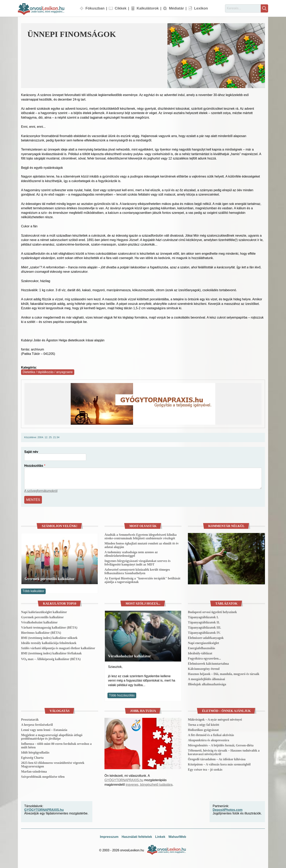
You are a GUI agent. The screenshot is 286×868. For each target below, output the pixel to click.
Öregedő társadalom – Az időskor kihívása (217, 759)
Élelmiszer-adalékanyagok (206, 637)
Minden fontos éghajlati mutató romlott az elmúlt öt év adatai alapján (142, 545)
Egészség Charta (32, 757)
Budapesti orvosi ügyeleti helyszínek (212, 611)
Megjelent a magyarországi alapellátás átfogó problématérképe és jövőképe (52, 736)
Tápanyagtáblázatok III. (204, 627)
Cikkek (120, 8)
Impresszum (109, 836)
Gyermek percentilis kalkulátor (50, 578)
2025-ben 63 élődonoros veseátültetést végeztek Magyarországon (53, 764)
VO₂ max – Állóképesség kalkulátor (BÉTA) (51, 658)
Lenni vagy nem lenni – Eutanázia (44, 729)
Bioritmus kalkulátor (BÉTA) (41, 632)
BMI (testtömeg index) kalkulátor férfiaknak (51, 653)
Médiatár (176, 8)
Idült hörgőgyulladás (35, 752)
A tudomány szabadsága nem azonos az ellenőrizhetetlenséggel (131, 553)
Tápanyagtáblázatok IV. (204, 632)
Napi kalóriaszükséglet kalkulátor (44, 611)
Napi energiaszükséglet (203, 642)
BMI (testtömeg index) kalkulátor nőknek (49, 637)
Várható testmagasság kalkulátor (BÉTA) (49, 627)
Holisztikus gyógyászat (203, 729)
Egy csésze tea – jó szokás (205, 769)
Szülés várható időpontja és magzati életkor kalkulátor (58, 648)
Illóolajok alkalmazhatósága (207, 684)
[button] (216, 56)
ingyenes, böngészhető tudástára (149, 784)
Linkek (160, 836)
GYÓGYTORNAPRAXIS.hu (124, 779)
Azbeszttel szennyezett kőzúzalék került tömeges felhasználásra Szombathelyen (137, 571)
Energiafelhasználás (201, 648)
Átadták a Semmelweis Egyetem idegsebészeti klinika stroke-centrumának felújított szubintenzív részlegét (141, 536)
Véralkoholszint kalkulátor (39, 622)
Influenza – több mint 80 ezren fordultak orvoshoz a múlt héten (56, 745)
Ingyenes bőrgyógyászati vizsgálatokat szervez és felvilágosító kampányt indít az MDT (137, 562)
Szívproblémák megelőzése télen (43, 776)
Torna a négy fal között (204, 724)
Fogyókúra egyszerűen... (204, 658)
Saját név (31, 452)
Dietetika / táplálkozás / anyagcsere (48, 372)
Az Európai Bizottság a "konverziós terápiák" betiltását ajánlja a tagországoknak (142, 579)
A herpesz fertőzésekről (37, 724)
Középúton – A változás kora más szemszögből (219, 764)
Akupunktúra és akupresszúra (209, 740)
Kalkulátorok (148, 8)
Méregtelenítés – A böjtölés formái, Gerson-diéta (221, 745)
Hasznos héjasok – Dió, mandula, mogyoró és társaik (224, 673)
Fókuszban (95, 8)
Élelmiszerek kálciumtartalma (208, 663)
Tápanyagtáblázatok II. (204, 622)
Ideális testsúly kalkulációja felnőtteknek (49, 642)
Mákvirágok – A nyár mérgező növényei (215, 719)
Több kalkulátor (33, 590)
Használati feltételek (137, 836)
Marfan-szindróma (34, 771)
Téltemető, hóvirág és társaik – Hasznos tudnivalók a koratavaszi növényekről (224, 752)
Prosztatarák (30, 719)
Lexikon (201, 8)
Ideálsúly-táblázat (200, 653)
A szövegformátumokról (41, 491)
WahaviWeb (177, 836)
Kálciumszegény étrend (204, 668)
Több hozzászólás (122, 695)
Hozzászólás (34, 466)
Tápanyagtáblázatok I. (203, 617)
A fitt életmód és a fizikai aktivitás (211, 734)
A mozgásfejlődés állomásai (206, 678)
